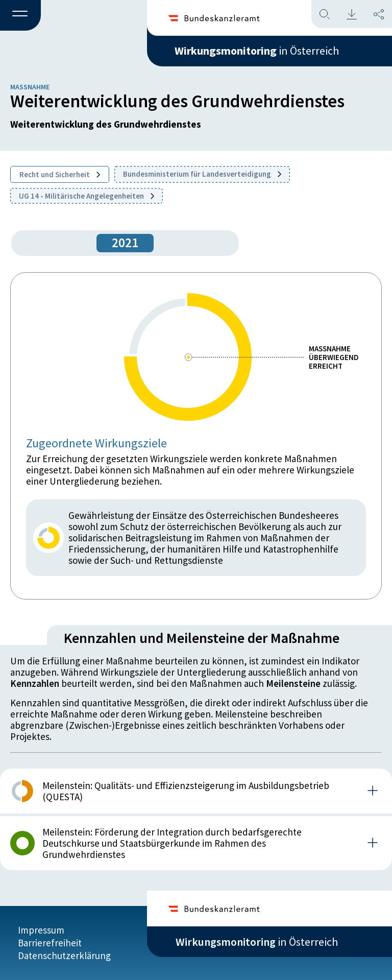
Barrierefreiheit (50, 943)
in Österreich (257, 51)
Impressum (41, 930)
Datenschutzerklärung (64, 955)
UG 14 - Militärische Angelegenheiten (87, 196)
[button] (20, 16)
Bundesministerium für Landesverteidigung (202, 174)
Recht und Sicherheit (60, 174)
